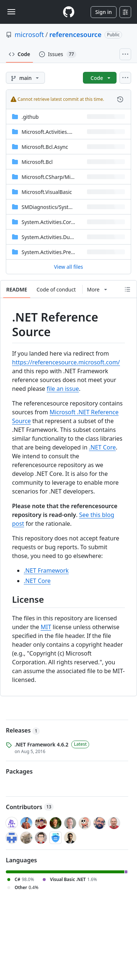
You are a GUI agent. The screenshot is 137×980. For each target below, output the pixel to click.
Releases (23, 730)
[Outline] (128, 289)
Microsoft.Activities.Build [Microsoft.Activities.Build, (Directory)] (51, 132)
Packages (19, 771)
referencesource (75, 34)
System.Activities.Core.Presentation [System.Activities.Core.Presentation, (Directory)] (64, 222)
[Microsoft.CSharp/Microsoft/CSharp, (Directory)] (64, 177)
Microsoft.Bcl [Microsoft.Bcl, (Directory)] (37, 162)
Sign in (104, 12)
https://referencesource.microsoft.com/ (66, 362)
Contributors (30, 807)
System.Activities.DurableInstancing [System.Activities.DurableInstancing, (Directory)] (64, 237)
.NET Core (102, 447)
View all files (69, 267)
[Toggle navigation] (11, 12)
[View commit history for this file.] (120, 99)
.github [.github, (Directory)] (30, 117)
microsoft (29, 34)
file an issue (63, 389)
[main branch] (25, 78)
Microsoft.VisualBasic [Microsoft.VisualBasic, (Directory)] (47, 192)
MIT (46, 627)
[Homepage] (69, 12)
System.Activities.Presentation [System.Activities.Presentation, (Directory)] (58, 252)
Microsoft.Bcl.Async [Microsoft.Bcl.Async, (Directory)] (45, 147)
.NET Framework (46, 570)
